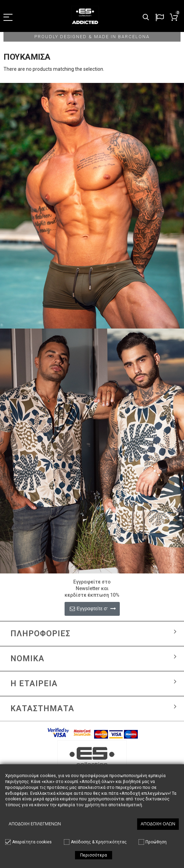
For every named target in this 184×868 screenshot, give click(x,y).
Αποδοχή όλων (158, 824)
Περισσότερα (94, 855)
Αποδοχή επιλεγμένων (35, 824)
